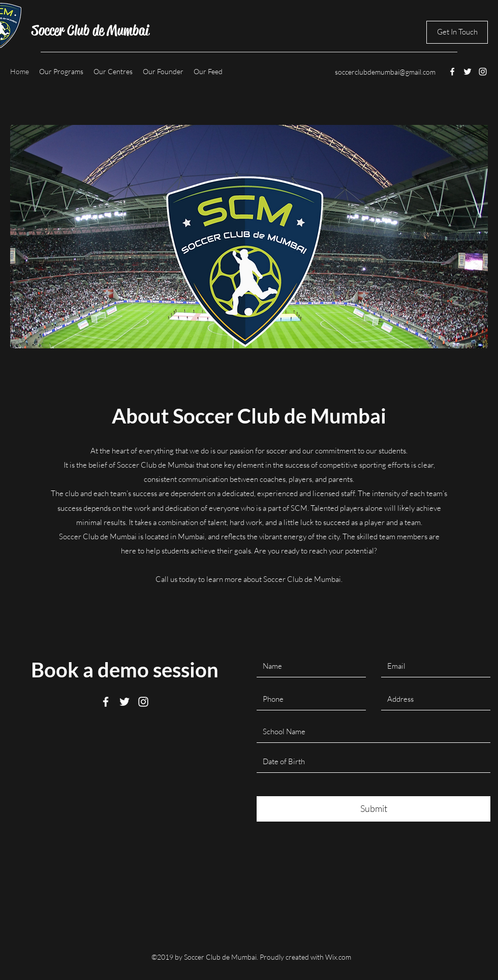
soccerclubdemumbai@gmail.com (385, 72)
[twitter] (468, 72)
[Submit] (373, 809)
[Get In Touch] (457, 32)
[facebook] (452, 72)
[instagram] (483, 72)
